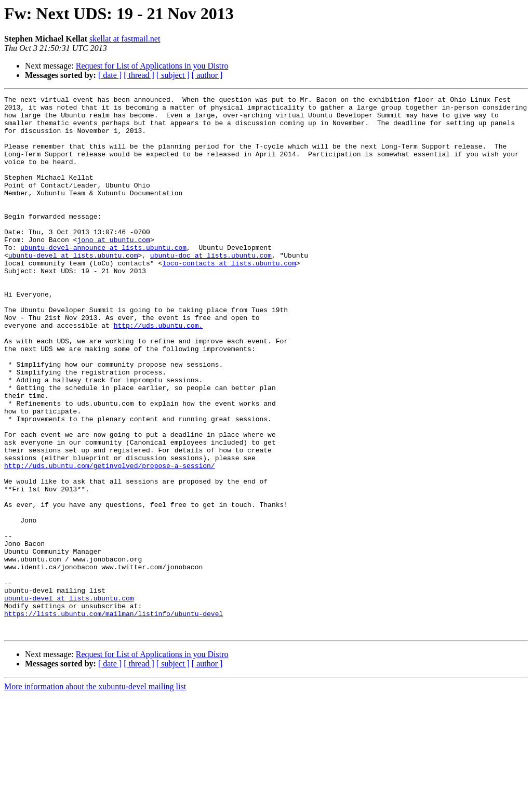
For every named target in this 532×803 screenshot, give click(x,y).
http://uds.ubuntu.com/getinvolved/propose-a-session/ (110, 540)
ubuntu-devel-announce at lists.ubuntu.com (103, 278)
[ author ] (207, 75)
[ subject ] (173, 75)
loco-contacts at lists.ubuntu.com (229, 297)
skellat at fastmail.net (125, 39)
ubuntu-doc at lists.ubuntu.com (211, 288)
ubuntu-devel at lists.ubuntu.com (73, 288)
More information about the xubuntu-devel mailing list (95, 794)
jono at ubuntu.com (113, 269)
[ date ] (110, 75)
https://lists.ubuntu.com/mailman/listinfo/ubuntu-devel (114, 718)
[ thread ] (139, 75)
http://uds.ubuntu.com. (158, 372)
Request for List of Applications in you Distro (152, 66)
